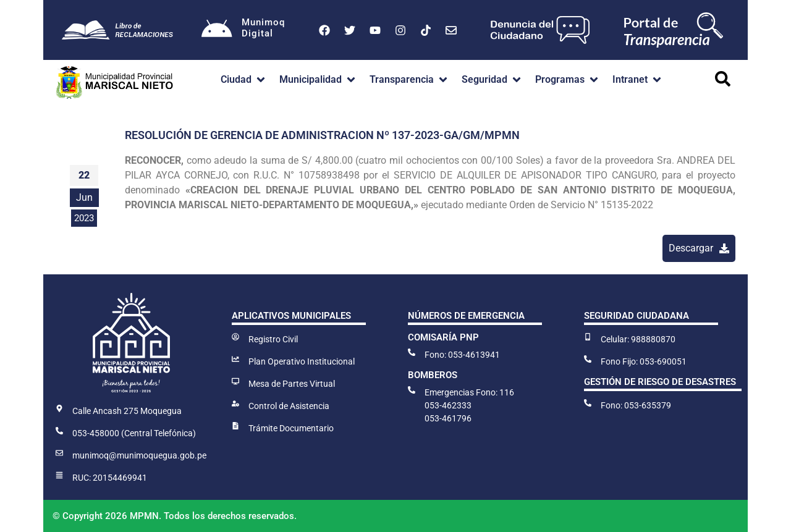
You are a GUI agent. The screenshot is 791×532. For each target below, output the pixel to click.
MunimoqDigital (263, 28)
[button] (244, 80)
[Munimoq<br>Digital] (217, 30)
